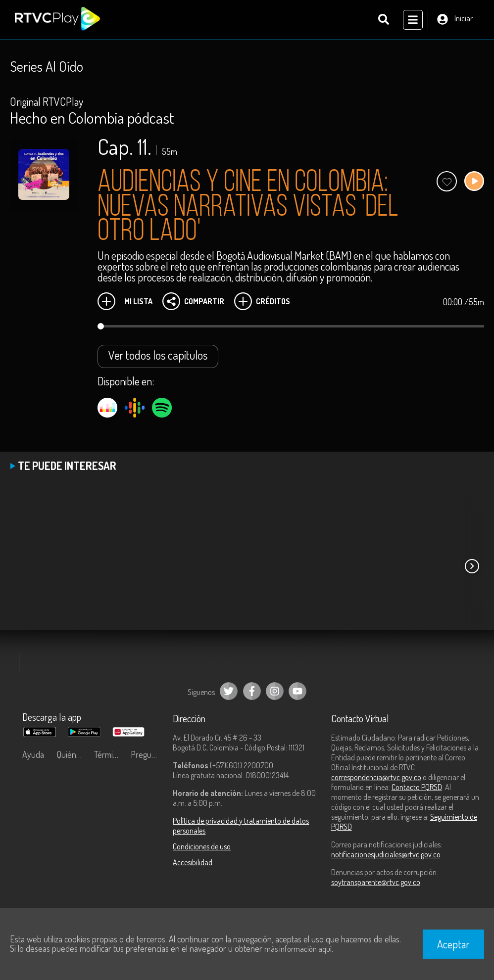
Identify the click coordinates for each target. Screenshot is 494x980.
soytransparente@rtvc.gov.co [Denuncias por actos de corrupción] (376, 882)
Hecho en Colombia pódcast (92, 117)
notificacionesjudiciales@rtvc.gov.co (386, 854)
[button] (472, 566)
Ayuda (33, 754)
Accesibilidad (193, 862)
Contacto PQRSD (417, 787)
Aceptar (453, 944)
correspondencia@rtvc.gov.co (376, 777)
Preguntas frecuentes (147, 754)
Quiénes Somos (73, 754)
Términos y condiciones (110, 754)
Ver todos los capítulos (158, 355)
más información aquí (298, 949)
